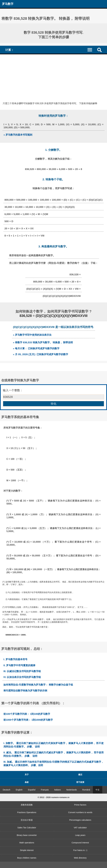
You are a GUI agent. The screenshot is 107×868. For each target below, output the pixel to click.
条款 (27, 782)
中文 (98, 790)
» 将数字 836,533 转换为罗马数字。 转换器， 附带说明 (43, 342)
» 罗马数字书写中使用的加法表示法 (32, 335)
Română (86, 790)
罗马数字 (8, 4)
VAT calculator (80, 828)
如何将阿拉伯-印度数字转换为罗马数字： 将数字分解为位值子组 (38, 685)
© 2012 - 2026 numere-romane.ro (53, 797)
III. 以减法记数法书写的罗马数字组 (22, 671)
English (19, 790)
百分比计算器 (27, 820)
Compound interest (80, 843)
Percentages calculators (80, 820)
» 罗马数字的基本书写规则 (18, 135)
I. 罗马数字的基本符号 (15, 659)
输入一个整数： (13, 390)
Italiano (57, 790)
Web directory (80, 858)
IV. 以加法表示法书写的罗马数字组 (22, 677)
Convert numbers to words (80, 812)
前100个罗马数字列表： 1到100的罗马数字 (27, 714)
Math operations (27, 843)
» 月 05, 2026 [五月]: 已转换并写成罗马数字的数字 (40, 354)
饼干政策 (80, 782)
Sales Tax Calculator (27, 828)
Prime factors (80, 805)
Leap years (80, 835)
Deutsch (6, 790)
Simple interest (27, 850)
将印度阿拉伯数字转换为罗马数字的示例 (25, 691)
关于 (27, 775)
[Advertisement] (53, 76)
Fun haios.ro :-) (80, 850)
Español (32, 790)
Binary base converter (27, 835)
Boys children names (27, 858)
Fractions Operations (27, 812)
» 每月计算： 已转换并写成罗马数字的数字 (36, 348)
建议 (80, 775)
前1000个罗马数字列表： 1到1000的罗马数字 (28, 720)
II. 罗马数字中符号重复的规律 (19, 665)
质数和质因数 (27, 805)
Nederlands (72, 790)
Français (45, 790)
